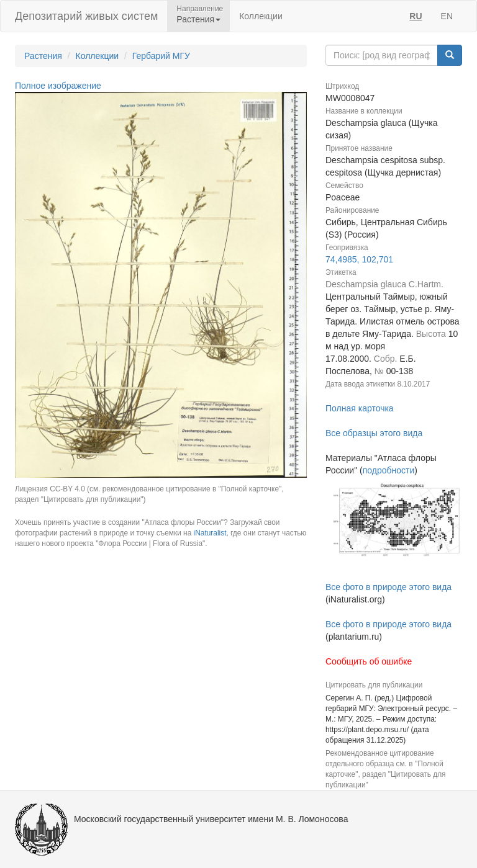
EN (447, 16)
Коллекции (261, 16)
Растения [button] (198, 19)
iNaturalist (210, 533)
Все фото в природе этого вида (388, 587)
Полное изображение (58, 86)
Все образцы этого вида (374, 433)
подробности (389, 470)
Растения (43, 56)
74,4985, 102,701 (359, 259)
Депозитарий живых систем (86, 16)
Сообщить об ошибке (369, 661)
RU (416, 16)
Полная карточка (360, 408)
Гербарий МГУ (161, 56)
